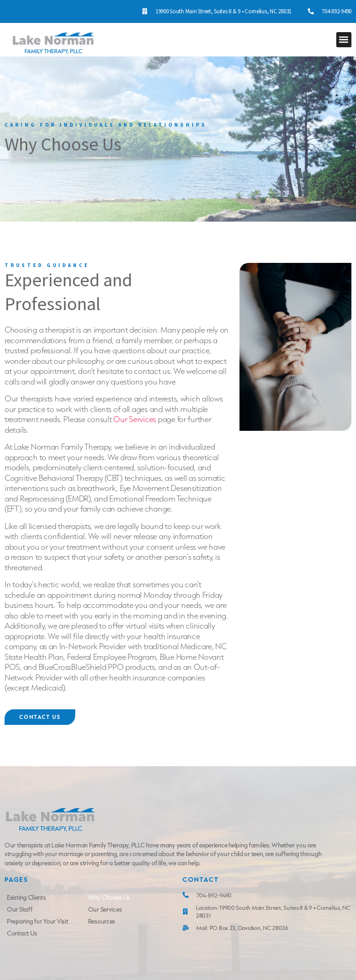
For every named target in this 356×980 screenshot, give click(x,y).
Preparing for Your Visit (38, 921)
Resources (102, 921)
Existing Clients (26, 897)
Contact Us (22, 933)
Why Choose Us (109, 897)
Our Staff (20, 909)
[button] (344, 40)
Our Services (135, 419)
